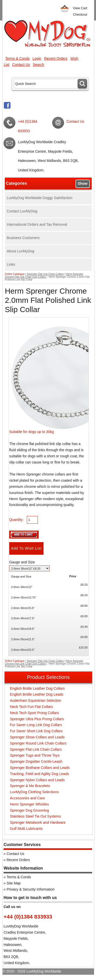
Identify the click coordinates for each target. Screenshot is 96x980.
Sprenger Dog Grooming (30, 810)
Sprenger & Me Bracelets (30, 786)
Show (82, 183)
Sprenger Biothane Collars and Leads (40, 768)
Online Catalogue (15, 274)
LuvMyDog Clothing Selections (34, 792)
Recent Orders (56, 58)
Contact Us (21, 65)
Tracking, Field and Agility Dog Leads (40, 774)
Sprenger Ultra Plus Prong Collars (37, 719)
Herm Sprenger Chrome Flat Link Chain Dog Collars (44, 275)
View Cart (80, 8)
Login (37, 58)
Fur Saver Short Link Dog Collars (36, 731)
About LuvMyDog (20, 251)
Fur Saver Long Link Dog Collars (36, 725)
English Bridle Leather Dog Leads (37, 694)
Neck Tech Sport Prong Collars (34, 713)
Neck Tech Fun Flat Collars (31, 707)
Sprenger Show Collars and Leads (37, 737)
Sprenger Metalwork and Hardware (38, 822)
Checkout (80, 14)
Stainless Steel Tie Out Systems (35, 816)
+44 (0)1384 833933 (28, 126)
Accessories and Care (28, 798)
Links (11, 264)
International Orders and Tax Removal (37, 224)
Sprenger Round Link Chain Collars (38, 743)
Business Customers (23, 238)
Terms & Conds (17, 58)
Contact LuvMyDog (22, 211)
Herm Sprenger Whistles (30, 804)
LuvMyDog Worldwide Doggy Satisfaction (40, 198)
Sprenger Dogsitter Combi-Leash (36, 761)
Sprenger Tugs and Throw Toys (35, 755)
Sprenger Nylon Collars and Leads (37, 780)
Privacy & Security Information (31, 889)
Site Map (14, 883)
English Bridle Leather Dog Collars (37, 688)
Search (38, 65)
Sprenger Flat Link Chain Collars (45, 274)
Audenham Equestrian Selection (36, 700)
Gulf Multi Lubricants (26, 829)
